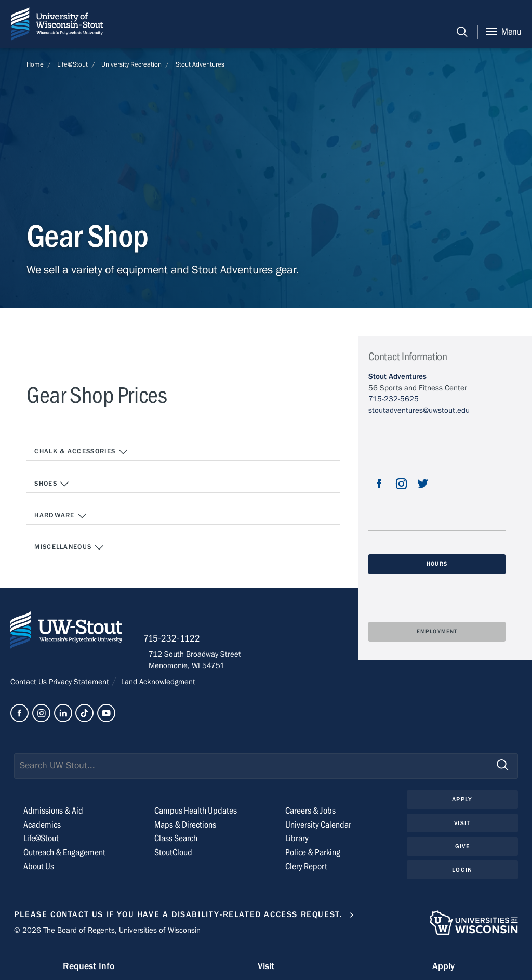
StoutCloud (173, 857)
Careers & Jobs (310, 815)
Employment (437, 632)
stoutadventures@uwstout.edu (419, 410)
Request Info (89, 966)
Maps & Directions (185, 828)
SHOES (52, 485)
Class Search (176, 842)
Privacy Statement (80, 686)
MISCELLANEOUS (69, 548)
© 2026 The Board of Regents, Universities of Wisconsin (107, 934)
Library (297, 842)
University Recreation (131, 64)
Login (462, 874)
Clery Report (306, 871)
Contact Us (30, 686)
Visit (462, 827)
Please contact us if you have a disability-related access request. (178, 918)
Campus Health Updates (196, 815)
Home (35, 64)
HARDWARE (61, 517)
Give (462, 851)
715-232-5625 (394, 399)
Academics (42, 828)
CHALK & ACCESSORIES (81, 452)
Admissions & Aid (53, 815)
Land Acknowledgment (157, 686)
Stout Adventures (200, 64)
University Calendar (318, 828)
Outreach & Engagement (64, 857)
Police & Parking (313, 857)
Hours (437, 564)
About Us (39, 871)
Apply (462, 803)
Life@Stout (72, 64)
